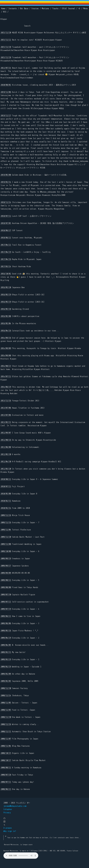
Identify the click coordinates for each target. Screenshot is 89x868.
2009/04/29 (6, 638)
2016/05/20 (6, 287)
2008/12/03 (6, 710)
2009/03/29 (6, 659)
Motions (45, 9)
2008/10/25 (6, 753)
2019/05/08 (6, 175)
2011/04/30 (6, 462)
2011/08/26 (6, 440)
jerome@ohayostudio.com (15, 806)
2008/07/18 (6, 775)
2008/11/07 (6, 739)
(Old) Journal (68, 9)
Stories (35, 9)
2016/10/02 (6, 274)
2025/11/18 (6, 47)
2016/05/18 (6, 309)
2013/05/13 (6, 422)
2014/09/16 (6, 338)
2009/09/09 (6, 573)
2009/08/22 (6, 580)
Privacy (7, 813)
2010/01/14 (6, 508)
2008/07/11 (6, 782)
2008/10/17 (6, 760)
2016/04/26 (6, 331)
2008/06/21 (6, 789)
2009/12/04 (6, 530)
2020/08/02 (6, 85)
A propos (8, 828)
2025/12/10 (6, 33)
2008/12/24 (6, 696)
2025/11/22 (6, 40)
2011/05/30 (6, 454)
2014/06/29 (6, 387)
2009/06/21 (6, 616)
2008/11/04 (6, 746)
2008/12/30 (6, 688)
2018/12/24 (6, 202)
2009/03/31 (6, 652)
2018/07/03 (6, 223)
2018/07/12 (6, 216)
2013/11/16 (6, 401)
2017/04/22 (6, 245)
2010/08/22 (6, 479)
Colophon (8, 809)
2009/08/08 (6, 587)
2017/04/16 (6, 259)
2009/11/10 (6, 537)
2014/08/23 (6, 366)
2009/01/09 (6, 674)
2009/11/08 (6, 544)
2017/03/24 (6, 267)
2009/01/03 (6, 681)
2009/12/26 (6, 515)
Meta (86, 9)
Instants (13, 9)
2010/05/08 (6, 494)
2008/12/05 (6, 703)
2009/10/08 (6, 551)
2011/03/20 (6, 469)
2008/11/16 (6, 724)
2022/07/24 (6, 68)
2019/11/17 (6, 116)
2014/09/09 (6, 348)
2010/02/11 (6, 501)
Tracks (55, 9)
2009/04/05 (6, 645)
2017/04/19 (6, 252)
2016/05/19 (6, 295)
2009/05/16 (6, 631)
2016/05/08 (6, 316)
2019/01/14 (6, 182)
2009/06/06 (6, 623)
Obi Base (24, 9)
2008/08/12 (6, 768)
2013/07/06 (6, 408)
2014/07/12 (6, 377)
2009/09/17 (6, 566)
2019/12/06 (6, 92)
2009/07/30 (6, 595)
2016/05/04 (6, 323)
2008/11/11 (6, 732)
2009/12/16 (6, 523)
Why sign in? (10, 831)
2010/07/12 (6, 486)
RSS (5, 12)
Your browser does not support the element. (21, 856)
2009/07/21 (6, 602)
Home (3, 9)
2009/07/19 (6, 609)
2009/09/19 (6, 559)
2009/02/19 (6, 667)
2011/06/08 (6, 447)
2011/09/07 (6, 433)
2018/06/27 (6, 230)
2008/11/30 (6, 717)
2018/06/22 (6, 238)
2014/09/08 (6, 356)
